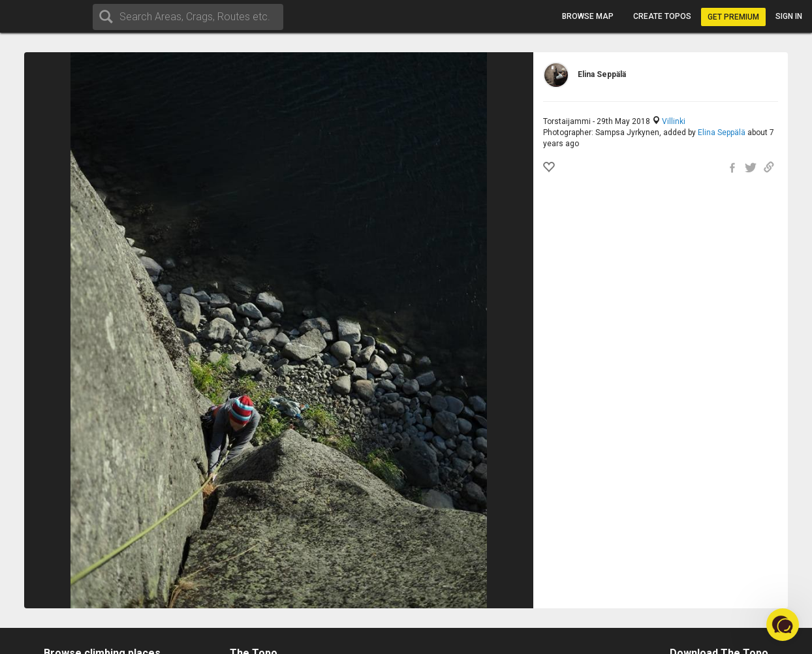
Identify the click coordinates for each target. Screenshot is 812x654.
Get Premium (733, 17)
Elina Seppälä (722, 132)
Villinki (674, 121)
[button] (783, 625)
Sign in (789, 16)
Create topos (662, 16)
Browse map (588, 16)
